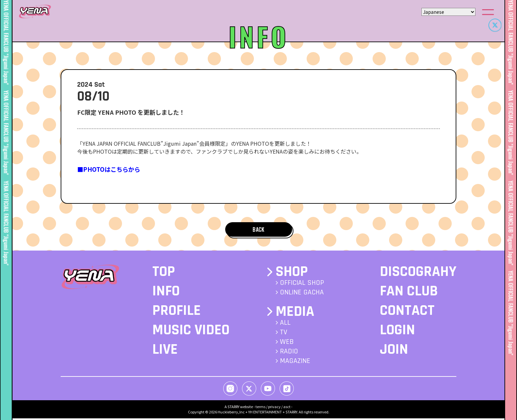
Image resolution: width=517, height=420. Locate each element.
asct (287, 408)
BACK (258, 230)
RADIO (289, 353)
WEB (287, 344)
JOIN (394, 351)
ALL (285, 324)
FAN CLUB (409, 293)
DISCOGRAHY (418, 274)
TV (284, 334)
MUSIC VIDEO (191, 332)
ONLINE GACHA (302, 294)
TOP (164, 274)
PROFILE (177, 313)
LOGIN (397, 332)
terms (260, 408)
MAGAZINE (295, 363)
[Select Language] (448, 12)
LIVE (165, 351)
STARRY (233, 408)
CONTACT (407, 313)
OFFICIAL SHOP (302, 285)
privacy (274, 408)
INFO (166, 293)
